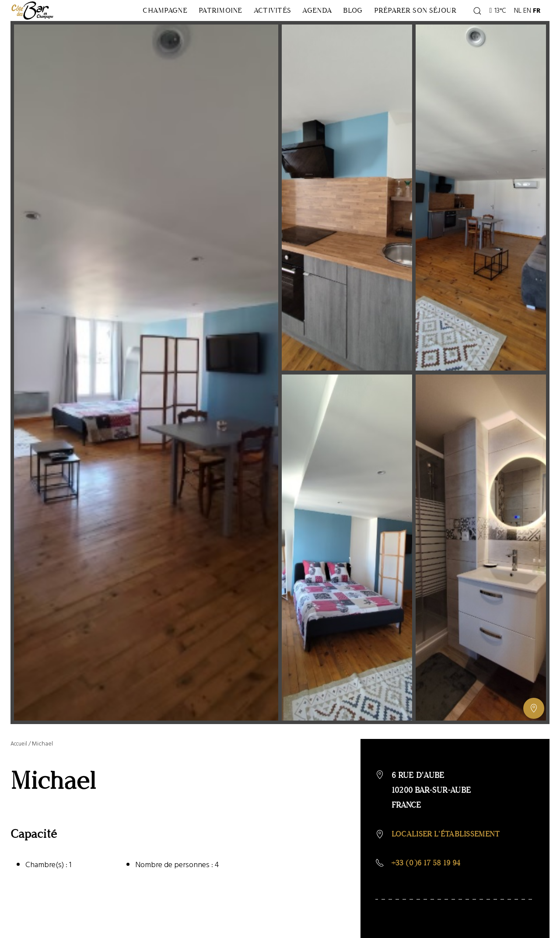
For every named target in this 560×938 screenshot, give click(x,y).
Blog (370, 29)
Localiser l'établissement (449, 871)
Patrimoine (177, 29)
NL (519, 29)
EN (528, 29)
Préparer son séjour (429, 29)
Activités (249, 29)
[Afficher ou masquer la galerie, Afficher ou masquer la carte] (534, 745)
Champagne (102, 29)
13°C (499, 29)
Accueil (20, 780)
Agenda (314, 29)
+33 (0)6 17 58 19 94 (429, 901)
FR (538, 29)
